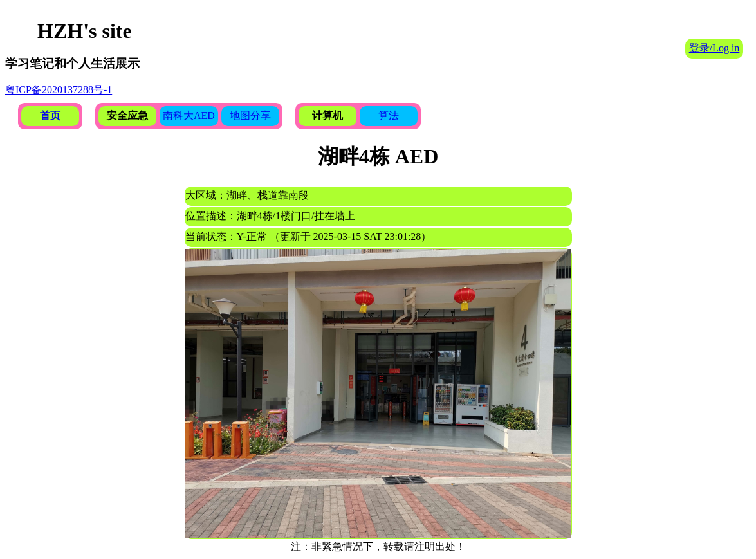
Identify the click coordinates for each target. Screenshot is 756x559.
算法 (389, 115)
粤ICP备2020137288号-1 (59, 90)
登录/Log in (715, 48)
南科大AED (189, 115)
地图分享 (250, 115)
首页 (50, 115)
